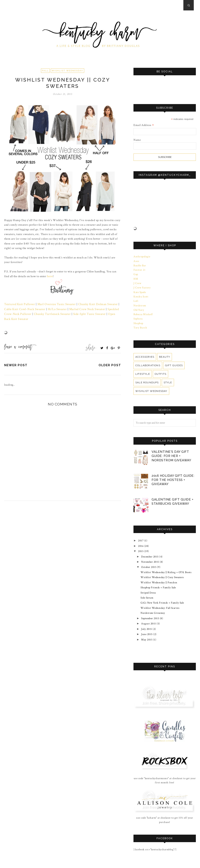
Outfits (160, 370)
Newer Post (16, 359)
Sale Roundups (147, 379)
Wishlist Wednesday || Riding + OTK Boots (166, 565)
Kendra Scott (141, 294)
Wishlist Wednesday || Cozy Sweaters (162, 570)
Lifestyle (143, 370)
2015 (141, 545)
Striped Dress (148, 584)
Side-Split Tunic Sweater (69, 313)
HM (136, 278)
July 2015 (147, 618)
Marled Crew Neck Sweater (75, 308)
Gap (136, 273)
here (50, 276)
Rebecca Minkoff (143, 311)
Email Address (144, 125)
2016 (141, 540)
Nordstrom (140, 303)
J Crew (137, 282)
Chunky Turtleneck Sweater (34, 313)
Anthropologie (142, 257)
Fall (45, 71)
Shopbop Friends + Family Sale (158, 579)
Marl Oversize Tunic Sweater (53, 304)
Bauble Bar (140, 265)
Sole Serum (147, 589)
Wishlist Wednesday (67, 71)
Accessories (144, 353)
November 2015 (150, 555)
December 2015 (150, 550)
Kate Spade (140, 290)
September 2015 (150, 608)
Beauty (164, 353)
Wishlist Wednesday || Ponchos (159, 574)
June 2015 (147, 623)
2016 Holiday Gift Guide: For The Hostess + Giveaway (173, 476)
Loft (136, 299)
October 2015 (149, 560)
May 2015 (147, 628)
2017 (141, 536)
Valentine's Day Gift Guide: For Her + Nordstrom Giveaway (171, 452)
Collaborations (148, 361)
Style (168, 379)
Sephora (138, 315)
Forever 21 (140, 269)
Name (137, 140)
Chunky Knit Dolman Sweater (92, 304)
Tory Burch (140, 324)
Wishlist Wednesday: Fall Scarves (160, 599)
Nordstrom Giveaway (153, 604)
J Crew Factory (142, 286)
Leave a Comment (18, 341)
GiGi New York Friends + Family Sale (162, 594)
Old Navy (139, 307)
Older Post (110, 359)
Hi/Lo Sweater (47, 308)
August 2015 (149, 613)
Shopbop (138, 320)
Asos (136, 261)
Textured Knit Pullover (18, 304)
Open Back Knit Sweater (102, 313)
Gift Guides (173, 361)
